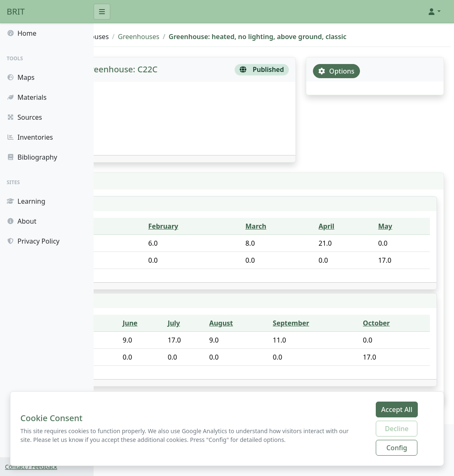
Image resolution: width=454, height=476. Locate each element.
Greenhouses (232, 37)
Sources (140, 37)
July (235, 323)
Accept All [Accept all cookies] (397, 409)
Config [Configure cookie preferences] (397, 448)
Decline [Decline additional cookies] (397, 429)
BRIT (16, 11)
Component (140, 226)
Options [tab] (367, 71)
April (353, 226)
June (202, 323)
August (273, 323)
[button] (434, 12)
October (393, 323)
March (299, 226)
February (229, 226)
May (398, 226)
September (328, 323)
